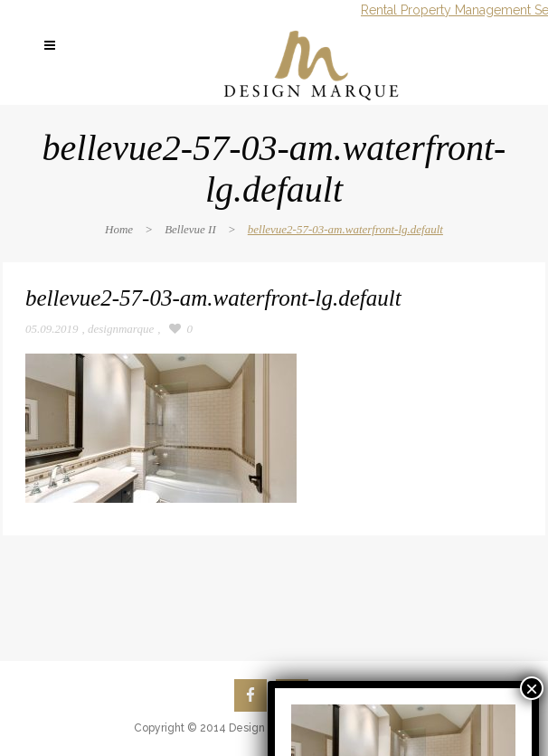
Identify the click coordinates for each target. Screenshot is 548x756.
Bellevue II (190, 229)
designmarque (121, 329)
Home (119, 229)
